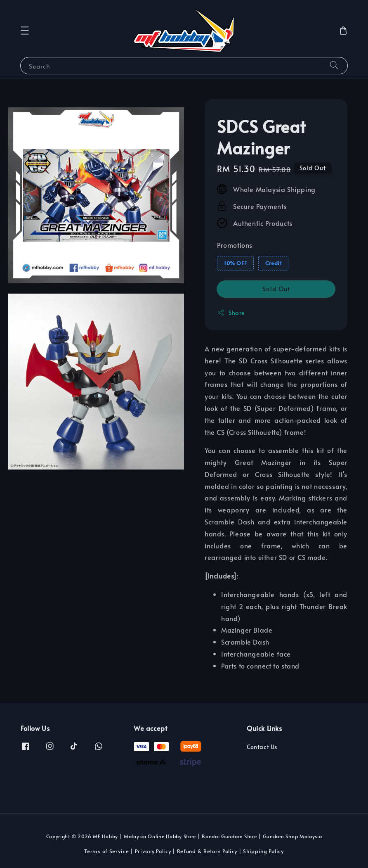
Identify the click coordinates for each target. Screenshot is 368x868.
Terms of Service (106, 851)
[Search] (334, 65)
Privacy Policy (153, 851)
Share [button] (231, 313)
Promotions (235, 245)
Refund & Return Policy (207, 851)
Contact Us (262, 747)
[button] (25, 31)
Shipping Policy (263, 851)
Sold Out (276, 288)
